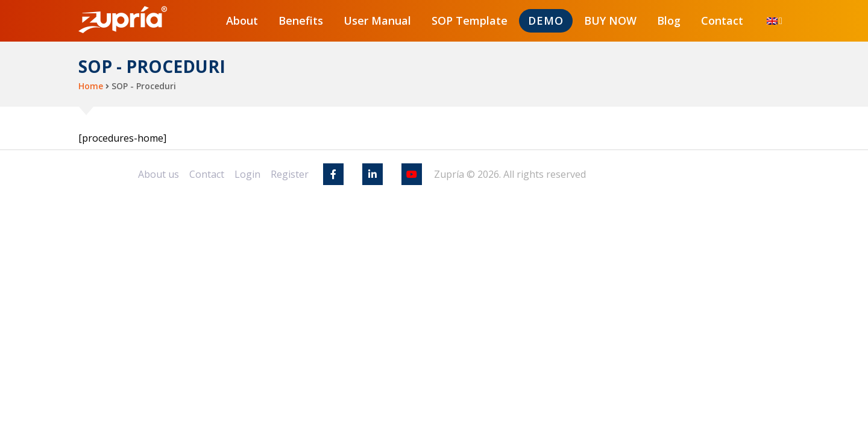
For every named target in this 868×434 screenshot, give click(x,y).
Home (91, 86)
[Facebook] (333, 174)
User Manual (377, 20)
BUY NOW (610, 20)
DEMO (546, 20)
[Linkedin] (373, 174)
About (242, 20)
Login (247, 174)
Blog (669, 20)
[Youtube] (412, 174)
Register (290, 174)
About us (159, 174)
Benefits (301, 20)
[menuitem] (772, 21)
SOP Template (470, 20)
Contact (722, 20)
